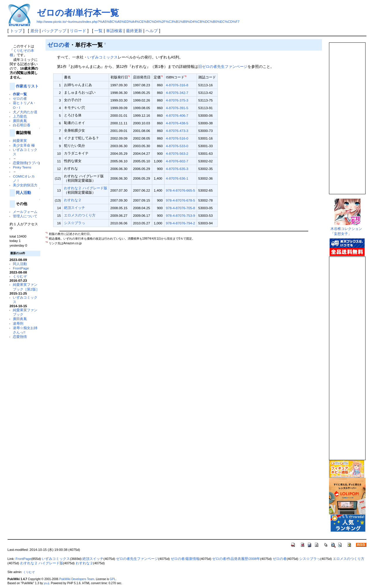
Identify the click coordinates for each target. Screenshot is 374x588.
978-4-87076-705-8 (181, 208)
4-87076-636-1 (177, 178)
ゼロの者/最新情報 (185, 559)
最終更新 (134, 31)
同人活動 (23, 193)
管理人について (25, 216)
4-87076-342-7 (177, 93)
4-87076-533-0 (177, 146)
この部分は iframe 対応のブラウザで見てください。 (347, 116)
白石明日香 (22, 125)
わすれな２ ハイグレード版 (85, 188)
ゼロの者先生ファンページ (137, 559)
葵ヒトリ (20, 103)
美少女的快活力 (25, 185)
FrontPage (21, 268)
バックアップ (54, 31)
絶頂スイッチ (75, 208)
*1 (129, 76)
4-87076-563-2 (177, 153)
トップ (16, 31)
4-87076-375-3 (177, 100)
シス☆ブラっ (75, 223)
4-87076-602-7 (177, 161)
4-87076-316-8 (177, 85)
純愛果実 (20, 141)
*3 (185, 76)
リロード (78, 31)
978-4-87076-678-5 (181, 200)
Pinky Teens (22, 167)
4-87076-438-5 (177, 123)
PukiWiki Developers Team (77, 579)
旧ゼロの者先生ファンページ (223, 67)
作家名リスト (27, 86)
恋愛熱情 (20, 163)
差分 (34, 31)
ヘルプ (152, 31)
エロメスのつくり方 (80, 215)
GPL (113, 579)
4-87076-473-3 (177, 131)
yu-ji (46, 583)
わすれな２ (73, 200)
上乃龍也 (20, 116)
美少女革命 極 (24, 145)
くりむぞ (20, 276)
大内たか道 (29, 112)
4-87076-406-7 (177, 115)
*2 (162, 76)
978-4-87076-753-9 (181, 215)
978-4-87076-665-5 (181, 190)
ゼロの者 (20, 98)
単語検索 (114, 31)
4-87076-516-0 (177, 138)
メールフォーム (25, 212)
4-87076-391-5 (177, 108)
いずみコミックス (103, 57)
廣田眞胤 (20, 121)
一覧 (98, 31)
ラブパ (33, 163)
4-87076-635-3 (177, 169)
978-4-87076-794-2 (181, 223)
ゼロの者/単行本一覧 (78, 13)
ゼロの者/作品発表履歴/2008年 (236, 559)
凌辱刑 (18, 323)
